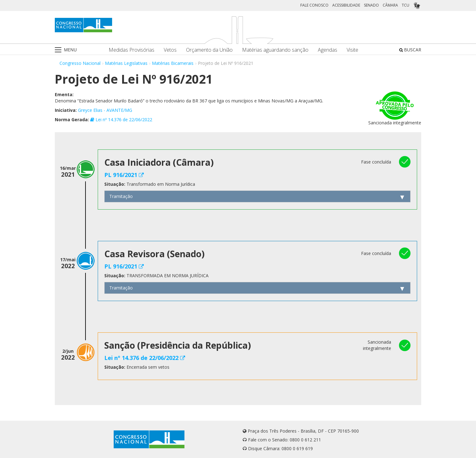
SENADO (371, 5)
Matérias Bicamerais (173, 63)
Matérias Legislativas (126, 63)
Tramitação (121, 196)
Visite (352, 50)
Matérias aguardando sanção (275, 50)
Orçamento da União (209, 50)
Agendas (328, 50)
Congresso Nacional (80, 63)
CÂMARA (390, 5)
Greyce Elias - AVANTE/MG (105, 110)
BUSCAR (410, 50)
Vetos (170, 50)
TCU (406, 5)
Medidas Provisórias (132, 50)
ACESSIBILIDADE (346, 5)
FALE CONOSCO (314, 5)
